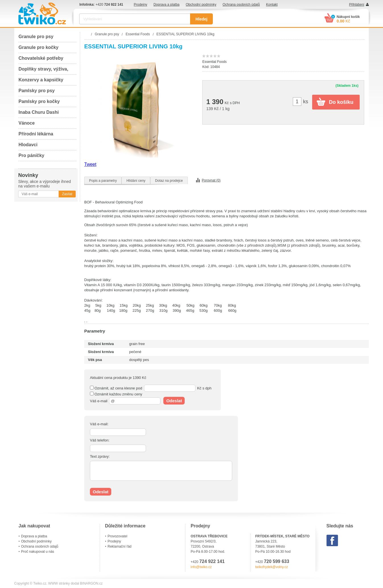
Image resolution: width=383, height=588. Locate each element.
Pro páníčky (31, 155)
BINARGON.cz (91, 583)
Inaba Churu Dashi (39, 112)
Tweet (90, 164)
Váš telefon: (100, 440)
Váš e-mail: (99, 424)
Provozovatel (117, 536)
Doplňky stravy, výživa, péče (43, 71)
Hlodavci (28, 145)
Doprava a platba (166, 5)
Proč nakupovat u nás (38, 552)
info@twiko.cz (201, 567)
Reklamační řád (120, 546)
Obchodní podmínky (201, 5)
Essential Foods (214, 62)
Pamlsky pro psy (37, 91)
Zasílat (67, 194)
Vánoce (27, 123)
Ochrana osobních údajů (241, 5)
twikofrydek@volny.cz (272, 567)
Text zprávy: (100, 456)
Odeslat (174, 401)
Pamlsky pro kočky (39, 101)
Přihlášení (357, 5)
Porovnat (211, 180)
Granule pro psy (36, 37)
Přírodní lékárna (36, 134)
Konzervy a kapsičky (41, 80)
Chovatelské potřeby (41, 58)
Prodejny (140, 5)
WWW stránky (59, 583)
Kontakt (272, 5)
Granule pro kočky (39, 47)
